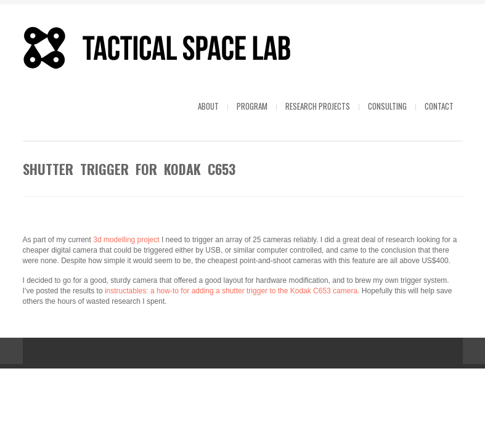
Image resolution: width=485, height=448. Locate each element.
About (208, 106)
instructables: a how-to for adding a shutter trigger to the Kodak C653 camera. (232, 291)
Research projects (318, 106)
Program (252, 106)
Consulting (387, 106)
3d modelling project (127, 240)
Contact (439, 106)
